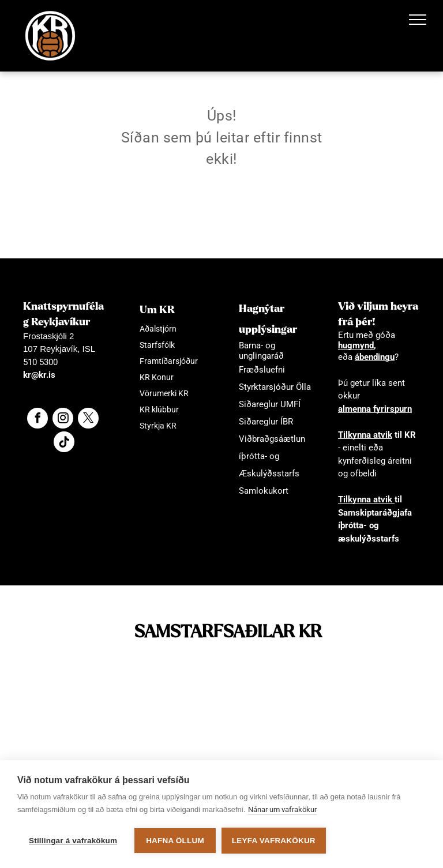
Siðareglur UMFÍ (270, 404)
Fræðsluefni (262, 370)
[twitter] (88, 420)
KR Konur (157, 377)
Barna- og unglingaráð (261, 351)
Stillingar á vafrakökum (73, 841)
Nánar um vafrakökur (282, 809)
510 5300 (40, 362)
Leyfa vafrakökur (274, 841)
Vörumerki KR (164, 393)
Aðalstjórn (158, 329)
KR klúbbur (159, 409)
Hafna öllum (175, 841)
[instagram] (63, 420)
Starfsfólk (157, 345)
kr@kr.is (39, 375)
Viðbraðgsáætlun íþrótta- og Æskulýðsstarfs (272, 456)
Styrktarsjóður (266, 387)
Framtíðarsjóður (169, 361)
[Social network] (64, 443)
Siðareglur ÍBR (266, 422)
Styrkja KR (158, 426)
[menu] (418, 20)
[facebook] (37, 420)
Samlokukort (264, 491)
